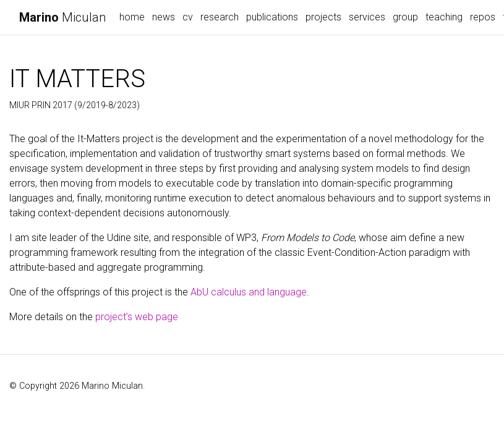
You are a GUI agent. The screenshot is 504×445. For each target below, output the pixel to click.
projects (323, 17)
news (164, 17)
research (220, 17)
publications (272, 17)
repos (483, 17)
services (367, 17)
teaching (444, 17)
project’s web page (137, 317)
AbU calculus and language (249, 292)
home (132, 17)
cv (188, 17)
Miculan (62, 17)
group (405, 17)
